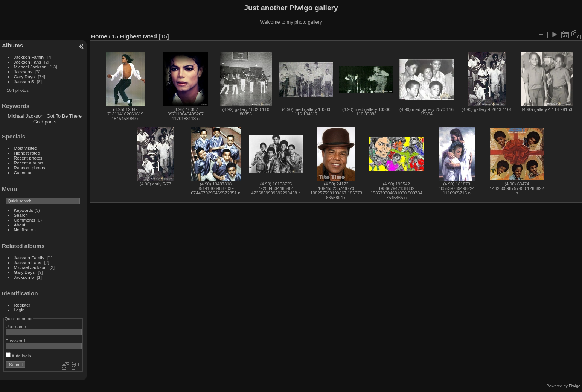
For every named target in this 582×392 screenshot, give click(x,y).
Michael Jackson (30, 67)
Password (15, 341)
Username (16, 326)
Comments (25, 220)
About (20, 225)
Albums (12, 45)
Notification (25, 230)
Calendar (23, 172)
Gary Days (24, 77)
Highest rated (27, 153)
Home (99, 36)
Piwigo (575, 386)
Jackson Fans (28, 62)
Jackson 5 (24, 81)
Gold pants (45, 122)
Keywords (24, 210)
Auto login (18, 356)
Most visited (26, 148)
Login (19, 310)
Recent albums (29, 163)
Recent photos (28, 158)
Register (22, 305)
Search (21, 215)
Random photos (30, 168)
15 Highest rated (135, 36)
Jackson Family (30, 57)
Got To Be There (64, 116)
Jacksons (23, 72)
